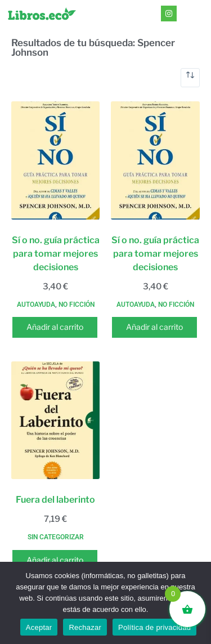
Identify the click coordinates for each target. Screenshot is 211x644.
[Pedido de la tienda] (190, 78)
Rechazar (85, 627)
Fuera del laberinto (55, 500)
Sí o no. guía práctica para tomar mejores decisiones (56, 254)
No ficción (77, 305)
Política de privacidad (154, 627)
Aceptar (39, 627)
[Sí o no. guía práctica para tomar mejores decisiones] (55, 160)
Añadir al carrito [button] (55, 327)
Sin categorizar (56, 537)
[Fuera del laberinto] (55, 421)
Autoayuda (36, 305)
